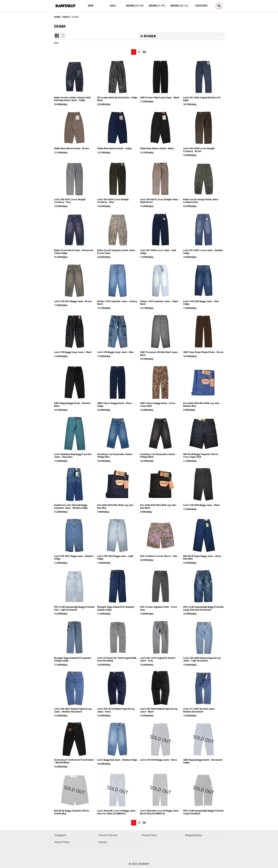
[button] (219, 6)
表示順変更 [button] (148, 36)
